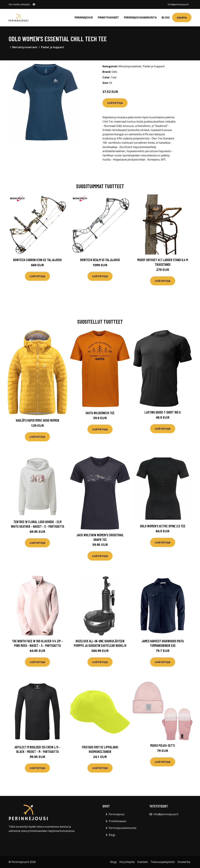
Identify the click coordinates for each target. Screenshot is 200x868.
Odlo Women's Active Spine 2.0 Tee (163, 526)
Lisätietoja (115, 103)
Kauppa (182, 17)
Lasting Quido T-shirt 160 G (163, 412)
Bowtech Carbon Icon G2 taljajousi (37, 260)
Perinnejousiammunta (140, 17)
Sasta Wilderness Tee (100, 413)
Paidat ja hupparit (53, 47)
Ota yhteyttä (127, 862)
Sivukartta (184, 862)
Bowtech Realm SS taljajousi (100, 260)
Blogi (166, 17)
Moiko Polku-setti (163, 745)
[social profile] (34, 4)
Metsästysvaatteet (25, 47)
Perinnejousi (84, 17)
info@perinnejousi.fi (178, 4)
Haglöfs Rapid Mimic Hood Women (37, 420)
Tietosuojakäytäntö (163, 862)
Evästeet (143, 862)
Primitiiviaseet (108, 17)
